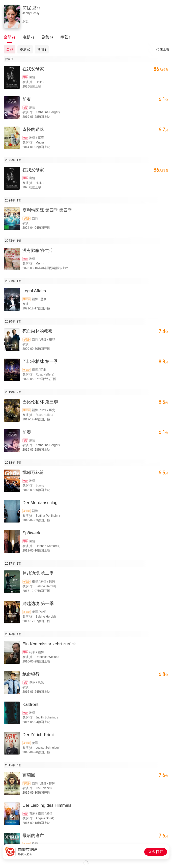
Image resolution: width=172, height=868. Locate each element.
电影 (25, 77)
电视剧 (26, 219)
